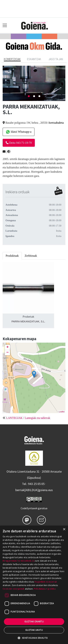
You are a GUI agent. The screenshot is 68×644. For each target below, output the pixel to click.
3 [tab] (39, 96)
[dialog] (34, 585)
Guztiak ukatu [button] (34, 630)
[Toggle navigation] (5, 25)
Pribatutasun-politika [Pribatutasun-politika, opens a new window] (45, 589)
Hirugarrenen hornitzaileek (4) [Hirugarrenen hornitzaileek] (18, 561)
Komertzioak (12, 59)
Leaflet (62, 412)
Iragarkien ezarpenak (46, 582)
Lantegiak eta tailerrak (37, 418)
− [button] (8, 353)
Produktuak (12, 256)
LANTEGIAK (14, 418)
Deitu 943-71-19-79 (19, 143)
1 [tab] (29, 96)
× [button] (64, 529)
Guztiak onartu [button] (34, 622)
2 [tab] (34, 96)
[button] (34, 638)
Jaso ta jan (56, 59)
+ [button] (8, 347)
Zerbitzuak (31, 256)
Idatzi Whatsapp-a (19, 132)
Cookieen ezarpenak (13, 589)
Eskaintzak (34, 59)
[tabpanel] (34, 83)
